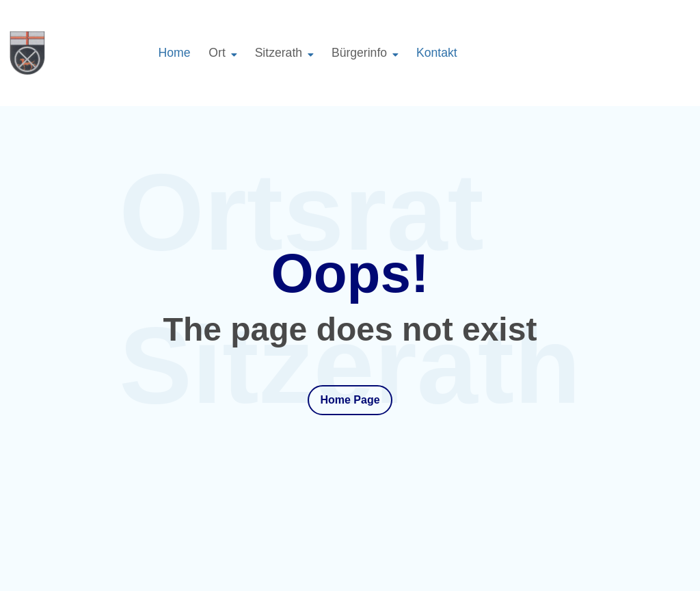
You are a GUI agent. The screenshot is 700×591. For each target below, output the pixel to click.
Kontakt (437, 53)
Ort (217, 53)
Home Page (350, 400)
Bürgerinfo (359, 53)
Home (175, 53)
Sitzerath (279, 53)
